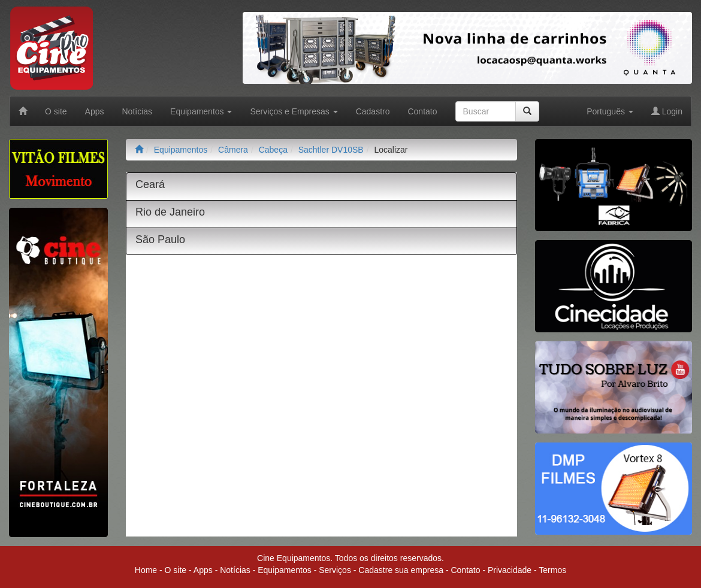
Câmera (233, 150)
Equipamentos (181, 150)
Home (146, 570)
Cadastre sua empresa (401, 570)
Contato (422, 111)
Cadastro (373, 111)
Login (667, 111)
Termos (552, 570)
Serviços (335, 570)
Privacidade (510, 570)
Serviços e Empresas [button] (294, 111)
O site (56, 111)
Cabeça (273, 150)
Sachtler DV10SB (331, 150)
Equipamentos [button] (201, 111)
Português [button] (610, 111)
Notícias (138, 111)
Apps (95, 111)
